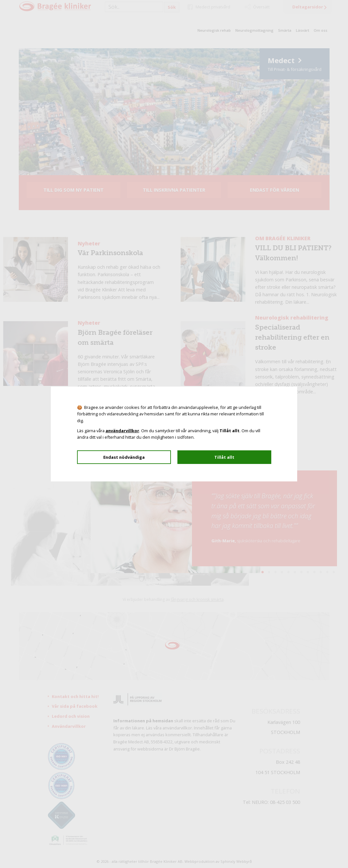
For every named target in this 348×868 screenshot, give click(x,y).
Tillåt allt (224, 457)
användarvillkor (122, 431)
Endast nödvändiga (124, 457)
